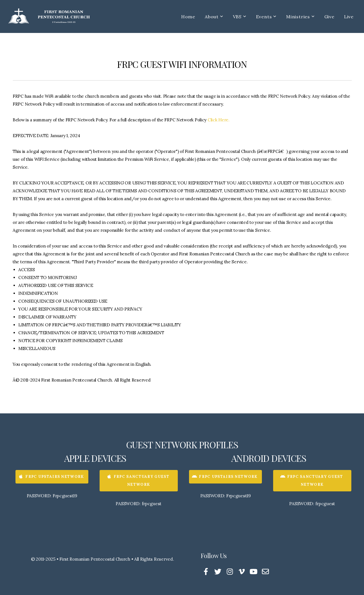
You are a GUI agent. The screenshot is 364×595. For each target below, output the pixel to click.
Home (188, 17)
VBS (240, 17)
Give (329, 17)
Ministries (300, 17)
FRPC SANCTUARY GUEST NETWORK (138, 481)
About (214, 17)
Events (266, 17)
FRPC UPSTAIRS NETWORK (51, 477)
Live (349, 17)
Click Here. (219, 120)
